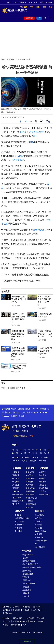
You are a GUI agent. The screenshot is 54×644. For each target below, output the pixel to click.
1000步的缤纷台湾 (41, 542)
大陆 (18, 59)
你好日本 (38, 518)
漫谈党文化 (27, 590)
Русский (6, 416)
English (34, 412)
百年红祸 (26, 577)
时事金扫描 (30, 478)
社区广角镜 (17, 498)
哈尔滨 (23, 132)
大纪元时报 (30, 618)
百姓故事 (26, 587)
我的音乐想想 (40, 547)
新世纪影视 (15, 625)
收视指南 (27, 607)
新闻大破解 (30, 488)
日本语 (14, 416)
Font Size (42, 121)
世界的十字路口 (32, 498)
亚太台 (16, 412)
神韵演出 (33, 461)
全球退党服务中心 (20, 621)
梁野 (42, 132)
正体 (31, 2)
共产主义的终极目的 (30, 564)
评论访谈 (30, 468)
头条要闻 (16, 457)
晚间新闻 (16, 482)
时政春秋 (29, 482)
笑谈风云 (43, 475)
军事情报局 (30, 491)
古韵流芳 (43, 478)
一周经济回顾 (18, 495)
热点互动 (29, 475)
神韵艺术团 (18, 618)
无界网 (5, 625)
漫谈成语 (43, 485)
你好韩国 (38, 521)
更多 (25, 625)
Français (43, 412)
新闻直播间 (30, 18)
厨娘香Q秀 (39, 537)
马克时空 (29, 501)
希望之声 (6, 621)
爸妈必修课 (44, 488)
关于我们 (17, 607)
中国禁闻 (16, 478)
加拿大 (21, 409)
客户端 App (7, 613)
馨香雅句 (43, 482)
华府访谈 (16, 491)
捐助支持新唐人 (20, 436)
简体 (36, 2)
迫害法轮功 (39, 230)
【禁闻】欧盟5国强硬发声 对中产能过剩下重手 (45, 351)
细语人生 (29, 507)
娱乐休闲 (39, 511)
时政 (23, 59)
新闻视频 (17, 468)
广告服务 (26, 610)
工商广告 (26, 596)
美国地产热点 (44, 495)
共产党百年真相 (29, 561)
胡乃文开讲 (19, 521)
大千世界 (38, 534)
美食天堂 (38, 525)
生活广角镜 (39, 515)
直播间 (25, 431)
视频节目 (36, 426)
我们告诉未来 (28, 555)
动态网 (41, 621)
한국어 (22, 416)
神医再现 (18, 528)
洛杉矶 (28, 409)
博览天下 (16, 461)
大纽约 (13, 409)
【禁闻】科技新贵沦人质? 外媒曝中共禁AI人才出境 (45, 334)
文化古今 (43, 491)
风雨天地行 (27, 580)
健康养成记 (19, 525)
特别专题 (27, 551)
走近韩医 (18, 531)
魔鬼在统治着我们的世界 (32, 567)
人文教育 (44, 468)
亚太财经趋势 (18, 501)
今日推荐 (44, 457)
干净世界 (40, 618)
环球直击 (16, 475)
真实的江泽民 (28, 574)
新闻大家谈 (30, 472)
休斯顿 (43, 409)
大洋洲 (35, 409)
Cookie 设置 (27, 641)
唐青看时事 (30, 495)
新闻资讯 (10, 59)
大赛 (15, 2)
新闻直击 (16, 485)
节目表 (16, 431)
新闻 (14, 445)
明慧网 (33, 621)
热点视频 (25, 457)
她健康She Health (22, 518)
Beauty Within (40, 531)
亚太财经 (16, 504)
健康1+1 (18, 515)
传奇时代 (26, 558)
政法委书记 (34, 132)
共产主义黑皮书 (29, 583)
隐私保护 (37, 607)
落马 (35, 136)
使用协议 (6, 610)
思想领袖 (29, 485)
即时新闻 (35, 457)
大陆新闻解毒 (31, 504)
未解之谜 (43, 472)
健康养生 (19, 511)
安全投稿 (16, 610)
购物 (31, 436)
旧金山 (8, 412)
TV (40, 18)
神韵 (9, 2)
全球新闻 (16, 472)
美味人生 (38, 528)
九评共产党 (27, 571)
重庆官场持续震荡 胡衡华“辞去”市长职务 (19, 299)
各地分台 (23, 2)
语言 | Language (46, 2)
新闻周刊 (16, 488)
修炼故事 (26, 593)
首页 (3, 59)
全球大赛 (43, 461)
